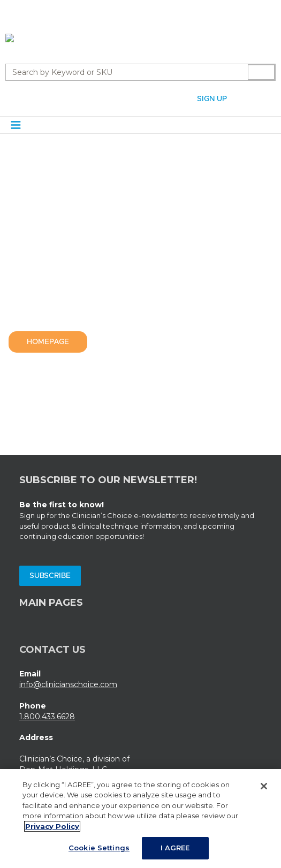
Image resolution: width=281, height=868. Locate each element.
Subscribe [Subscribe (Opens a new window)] (50, 576)
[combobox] (123, 72)
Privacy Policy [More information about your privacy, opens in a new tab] (52, 831)
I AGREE (175, 852)
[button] (246, 98)
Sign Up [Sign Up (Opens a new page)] (212, 99)
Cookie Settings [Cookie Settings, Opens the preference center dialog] (99, 852)
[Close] (264, 790)
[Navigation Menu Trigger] (16, 125)
